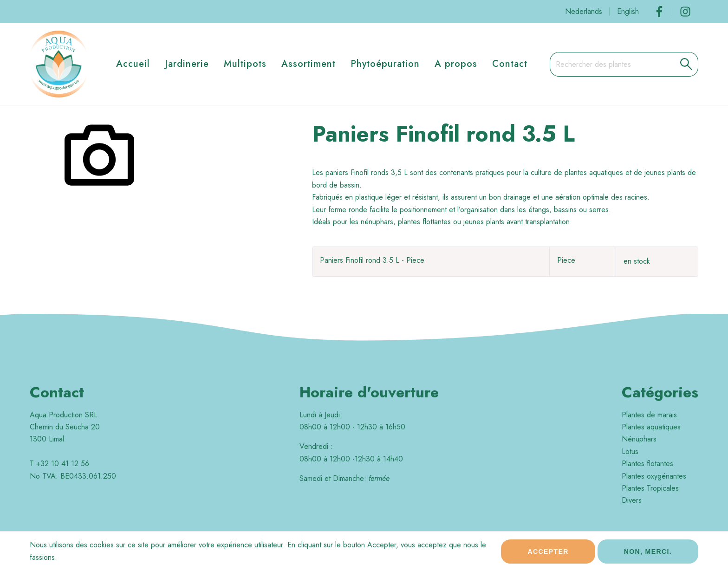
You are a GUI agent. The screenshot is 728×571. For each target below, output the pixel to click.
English (628, 11)
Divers (632, 500)
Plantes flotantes (647, 464)
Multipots (245, 64)
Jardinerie (187, 64)
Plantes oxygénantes (654, 476)
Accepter (548, 553)
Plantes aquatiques (651, 427)
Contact (510, 64)
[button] (686, 64)
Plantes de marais (649, 415)
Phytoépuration (385, 64)
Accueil (133, 64)
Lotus (630, 451)
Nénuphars (639, 439)
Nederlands (584, 11)
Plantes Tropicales (650, 488)
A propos (456, 64)
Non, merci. (648, 553)
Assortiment (309, 64)
